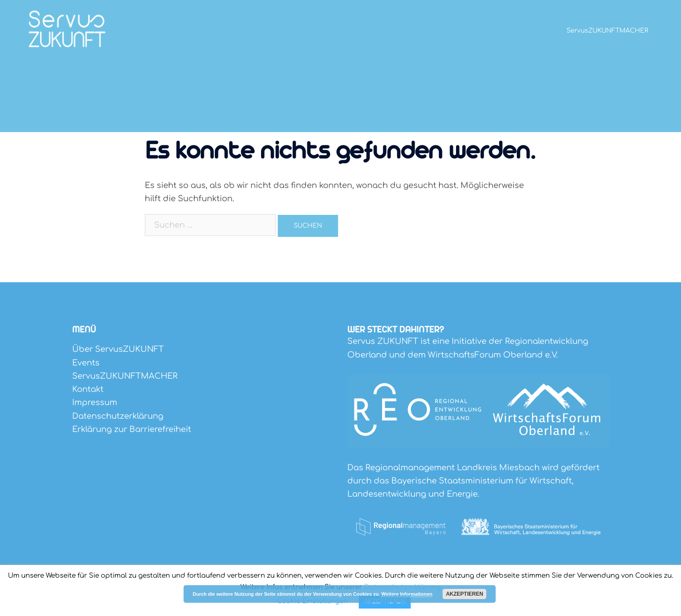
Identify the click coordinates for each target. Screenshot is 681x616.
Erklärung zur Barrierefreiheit (132, 429)
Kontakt (88, 389)
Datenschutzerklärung (118, 416)
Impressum (95, 402)
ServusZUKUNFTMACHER (607, 31)
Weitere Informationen (407, 594)
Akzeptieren (465, 594)
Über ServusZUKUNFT (118, 349)
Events (86, 363)
